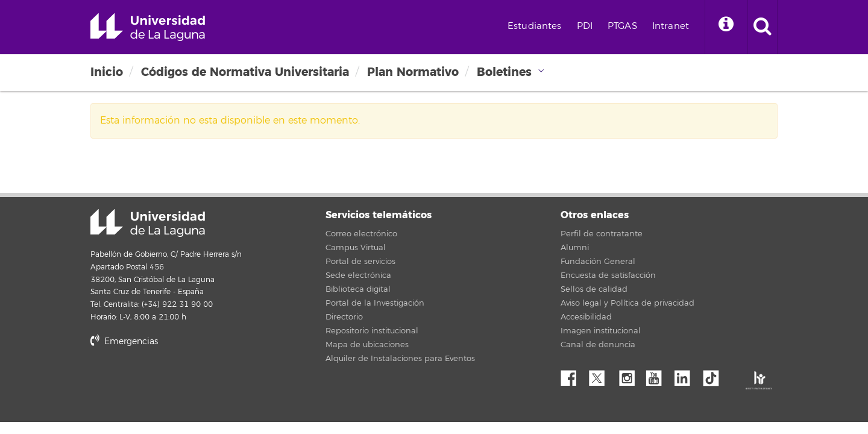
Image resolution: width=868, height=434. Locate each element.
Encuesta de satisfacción (608, 275)
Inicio (107, 72)
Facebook (573, 375)
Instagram (630, 375)
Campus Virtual (356, 248)
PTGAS (622, 26)
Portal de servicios (360, 262)
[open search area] (763, 27)
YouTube (658, 375)
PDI (585, 26)
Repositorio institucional (372, 331)
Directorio (344, 317)
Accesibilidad (586, 317)
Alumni (575, 248)
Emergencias (124, 341)
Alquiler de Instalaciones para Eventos (400, 359)
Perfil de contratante (602, 234)
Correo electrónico (361, 234)
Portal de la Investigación (375, 303)
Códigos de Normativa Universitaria (245, 72)
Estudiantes (535, 26)
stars (181, 382)
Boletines (504, 72)
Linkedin (687, 375)
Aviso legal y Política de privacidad (627, 303)
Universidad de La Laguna (148, 27)
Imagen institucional (601, 331)
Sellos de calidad (594, 289)
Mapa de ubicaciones (367, 345)
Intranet (671, 26)
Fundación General (598, 262)
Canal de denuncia (598, 345)
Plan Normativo (413, 72)
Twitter (602, 375)
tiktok (715, 375)
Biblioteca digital (358, 289)
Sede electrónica (358, 275)
